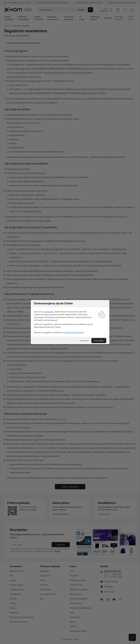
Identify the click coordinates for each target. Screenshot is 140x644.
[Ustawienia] (84, 341)
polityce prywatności (74, 332)
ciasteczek (48, 312)
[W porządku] (99, 341)
